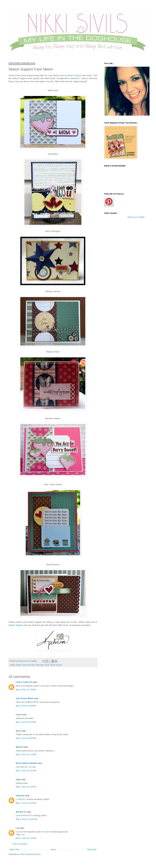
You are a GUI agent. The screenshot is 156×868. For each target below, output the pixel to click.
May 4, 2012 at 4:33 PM (26, 787)
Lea (17, 828)
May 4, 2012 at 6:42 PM (26, 803)
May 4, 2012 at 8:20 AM (26, 722)
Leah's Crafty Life (24, 682)
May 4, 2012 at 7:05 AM (26, 690)
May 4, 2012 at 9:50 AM (26, 738)
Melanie (19, 747)
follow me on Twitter (136, 217)
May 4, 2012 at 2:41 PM (26, 771)
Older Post (92, 850)
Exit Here (31, 665)
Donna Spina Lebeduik (26, 763)
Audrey (18, 665)
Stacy (18, 731)
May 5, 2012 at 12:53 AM (26, 819)
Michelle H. (21, 812)
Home (53, 850)
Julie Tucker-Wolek (25, 698)
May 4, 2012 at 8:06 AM (26, 706)
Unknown (20, 796)
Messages (40, 665)
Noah (47, 665)
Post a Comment (20, 844)
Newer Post (14, 850)
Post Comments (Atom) (30, 854)
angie (18, 779)
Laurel (19, 715)
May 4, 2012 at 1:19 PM (26, 755)
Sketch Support (75, 75)
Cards (25, 665)
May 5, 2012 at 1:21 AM (26, 838)
